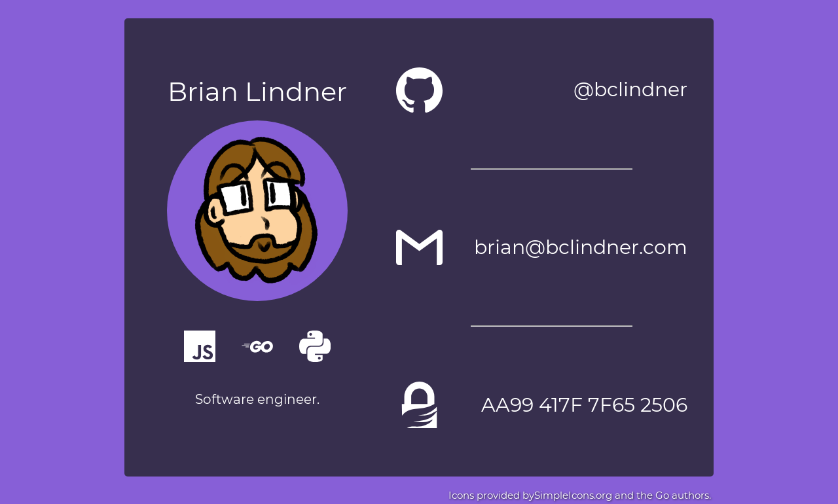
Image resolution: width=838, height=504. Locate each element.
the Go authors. (672, 495)
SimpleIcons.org (573, 495)
